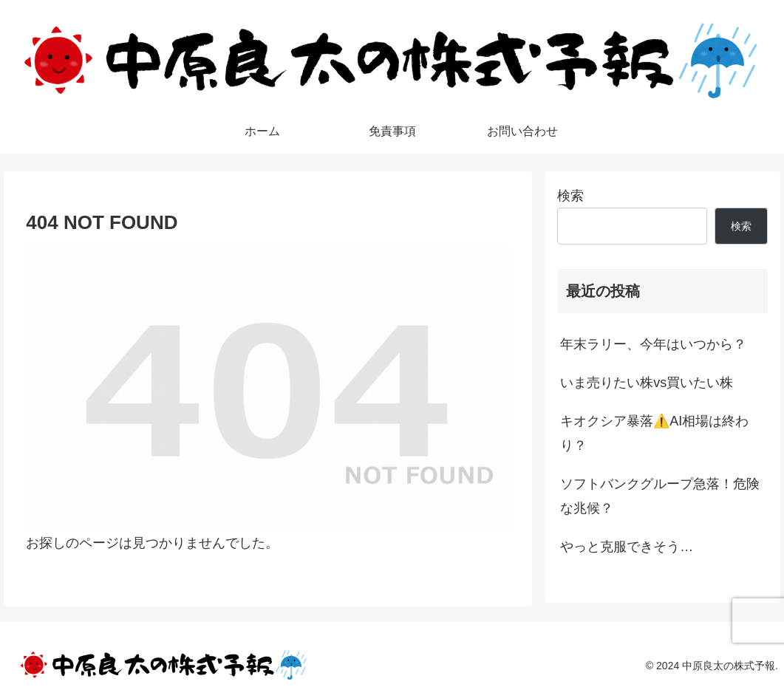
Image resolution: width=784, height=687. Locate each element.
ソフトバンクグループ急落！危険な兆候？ (660, 496)
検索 (570, 196)
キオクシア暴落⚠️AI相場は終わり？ (654, 433)
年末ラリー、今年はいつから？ (653, 344)
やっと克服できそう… (627, 547)
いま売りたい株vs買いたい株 (647, 383)
